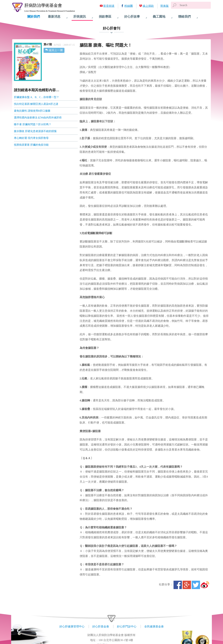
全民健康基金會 (154, 626)
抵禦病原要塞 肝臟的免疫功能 (31, 145)
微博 (205, 585)
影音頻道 (109, 6)
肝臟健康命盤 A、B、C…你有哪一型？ (37, 97)
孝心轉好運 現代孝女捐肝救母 (31, 138)
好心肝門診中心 (127, 626)
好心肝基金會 (101, 626)
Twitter (196, 585)
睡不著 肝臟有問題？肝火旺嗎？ (33, 124)
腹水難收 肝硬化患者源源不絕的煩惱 (35, 131)
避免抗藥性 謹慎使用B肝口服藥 (32, 111)
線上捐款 (148, 6)
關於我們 (34, 17)
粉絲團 (129, 6)
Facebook (178, 585)
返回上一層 (56, 50)
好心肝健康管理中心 (72, 626)
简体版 (164, 6)
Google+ (187, 585)
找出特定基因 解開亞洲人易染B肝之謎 (36, 104)
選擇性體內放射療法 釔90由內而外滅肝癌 (38, 118)
